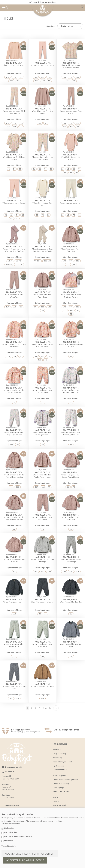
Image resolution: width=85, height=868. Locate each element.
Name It (56, 801)
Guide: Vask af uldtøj (61, 784)
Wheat (56, 797)
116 (49, 77)
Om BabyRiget (59, 788)
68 (40, 169)
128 (11, 81)
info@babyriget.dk (14, 767)
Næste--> (56, 708)
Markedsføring (10, 832)
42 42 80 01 (10, 772)
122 (21, 77)
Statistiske (9, 841)
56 (9, 169)
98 (18, 81)
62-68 (10, 261)
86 (71, 173)
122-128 (19, 264)
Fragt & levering (59, 754)
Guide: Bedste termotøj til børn (65, 780)
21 (50, 708)
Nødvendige (9, 828)
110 (14, 77)
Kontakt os (57, 750)
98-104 (9, 264)
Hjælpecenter (58, 766)
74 (14, 169)
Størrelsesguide (59, 775)
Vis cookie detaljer (9, 846)
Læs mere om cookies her (11, 824)
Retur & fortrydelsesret (62, 762)
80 (20, 169)
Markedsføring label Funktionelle (18, 836)
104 (7, 77)
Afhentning (57, 758)
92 (77, 173)
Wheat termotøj (59, 805)
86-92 (18, 261)
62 (68, 169)
